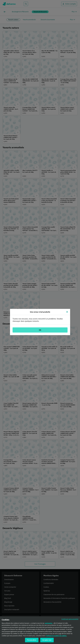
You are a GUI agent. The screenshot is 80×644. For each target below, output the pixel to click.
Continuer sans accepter (70, 620)
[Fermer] (67, 312)
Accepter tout (47, 641)
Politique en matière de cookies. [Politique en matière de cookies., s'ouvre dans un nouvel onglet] (56, 636)
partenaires (49, 624)
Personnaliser (32, 641)
